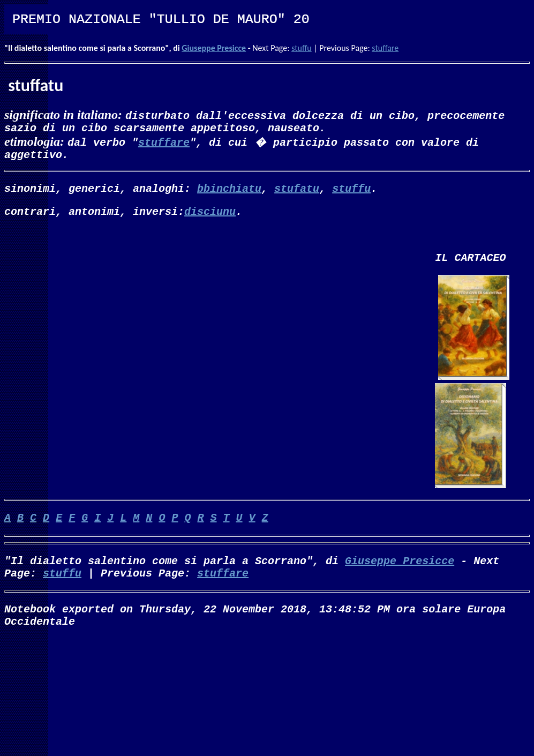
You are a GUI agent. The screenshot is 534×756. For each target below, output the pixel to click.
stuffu (302, 48)
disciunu (210, 219)
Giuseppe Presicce (214, 48)
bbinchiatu (229, 194)
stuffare (385, 48)
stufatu (297, 194)
